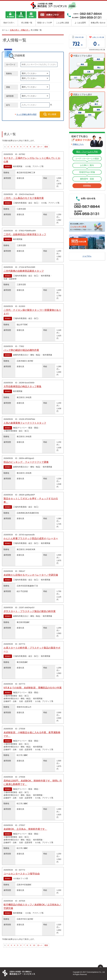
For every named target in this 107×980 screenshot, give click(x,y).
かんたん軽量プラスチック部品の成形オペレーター (31, 538)
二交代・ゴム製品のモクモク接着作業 (24, 198)
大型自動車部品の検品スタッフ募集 (22, 386)
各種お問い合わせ (98, 23)
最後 (46, 147)
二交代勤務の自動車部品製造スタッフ (24, 271)
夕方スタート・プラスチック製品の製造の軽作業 (30, 611)
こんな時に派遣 (62, 23)
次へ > (40, 147)
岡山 (99, 68)
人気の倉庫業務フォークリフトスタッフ (25, 423)
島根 (82, 65)
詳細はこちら (78, 144)
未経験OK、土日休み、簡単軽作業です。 (25, 829)
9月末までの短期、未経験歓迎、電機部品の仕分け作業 (33, 688)
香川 (96, 104)
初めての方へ (9, 23)
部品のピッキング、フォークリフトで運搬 (26, 462)
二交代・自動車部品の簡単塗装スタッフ (25, 234)
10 (34, 147)
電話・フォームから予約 (87, 152)
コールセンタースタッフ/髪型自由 (22, 874)
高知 (90, 115)
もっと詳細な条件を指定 (27, 114)
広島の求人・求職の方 (19, 30)
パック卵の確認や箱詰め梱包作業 (21, 350)
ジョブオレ (87, 256)
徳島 (98, 110)
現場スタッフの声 (45, 23)
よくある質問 (80, 23)
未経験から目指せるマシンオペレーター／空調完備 (31, 575)
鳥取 (98, 59)
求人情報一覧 (27, 23)
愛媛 (80, 113)
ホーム (5, 30)
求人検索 (52, 114)
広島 (89, 72)
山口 (76, 78)
